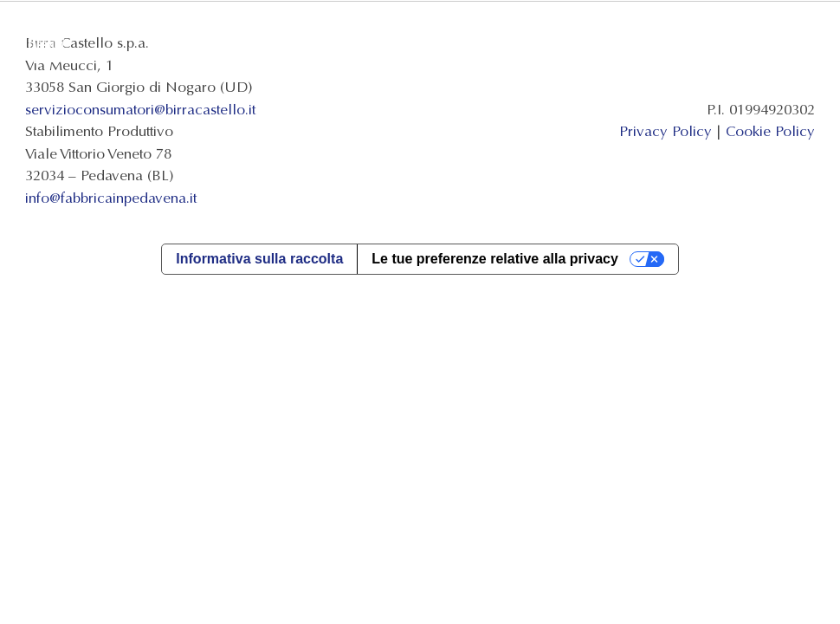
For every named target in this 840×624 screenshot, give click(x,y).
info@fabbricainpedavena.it (111, 198)
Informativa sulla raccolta (259, 259)
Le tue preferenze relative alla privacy (495, 259)
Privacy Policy (666, 131)
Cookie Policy (770, 131)
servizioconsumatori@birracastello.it (140, 110)
